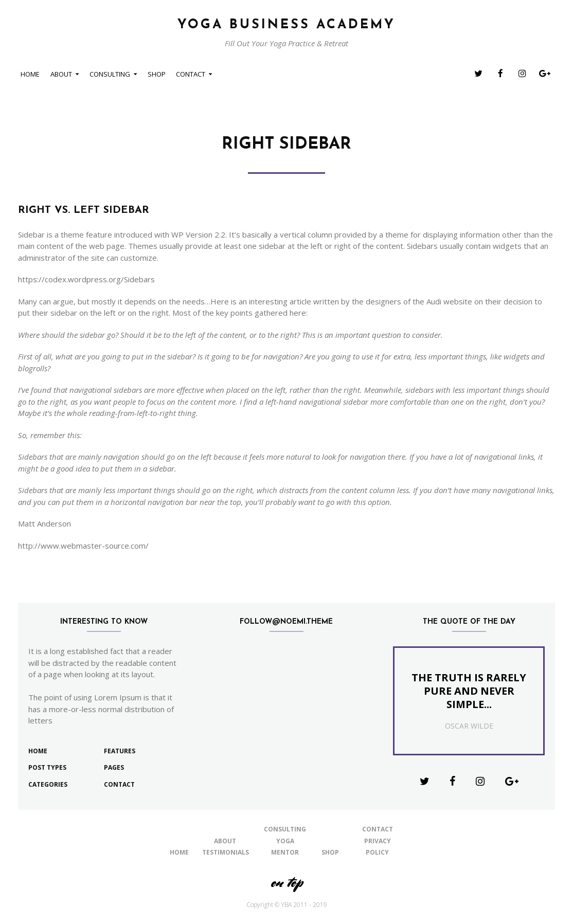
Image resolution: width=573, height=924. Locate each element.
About (61, 74)
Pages (114, 767)
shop (157, 74)
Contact (191, 74)
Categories (48, 784)
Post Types (47, 767)
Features (120, 751)
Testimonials (226, 852)
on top (286, 882)
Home (30, 74)
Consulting (110, 74)
